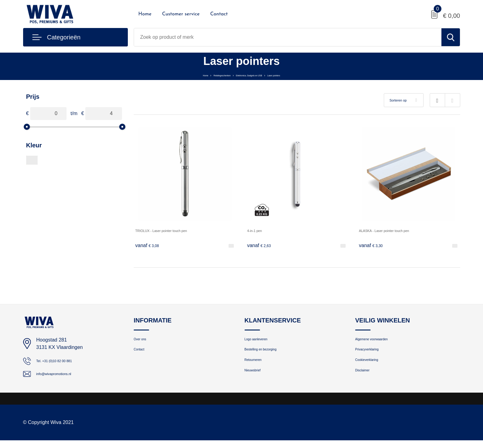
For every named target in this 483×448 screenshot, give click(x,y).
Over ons (143, 342)
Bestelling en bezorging (269, 355)
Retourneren (257, 368)
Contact (219, 14)
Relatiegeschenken (200, 75)
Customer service (181, 14)
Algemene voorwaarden (379, 342)
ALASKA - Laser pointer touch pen (396, 230)
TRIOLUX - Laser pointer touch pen (174, 230)
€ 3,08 (150, 246)
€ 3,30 (373, 246)
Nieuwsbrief (257, 382)
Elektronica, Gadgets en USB (256, 75)
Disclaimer (366, 382)
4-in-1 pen (258, 230)
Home (145, 14)
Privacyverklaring (373, 355)
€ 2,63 (262, 246)
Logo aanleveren (262, 342)
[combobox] (288, 37)
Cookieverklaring (372, 368)
